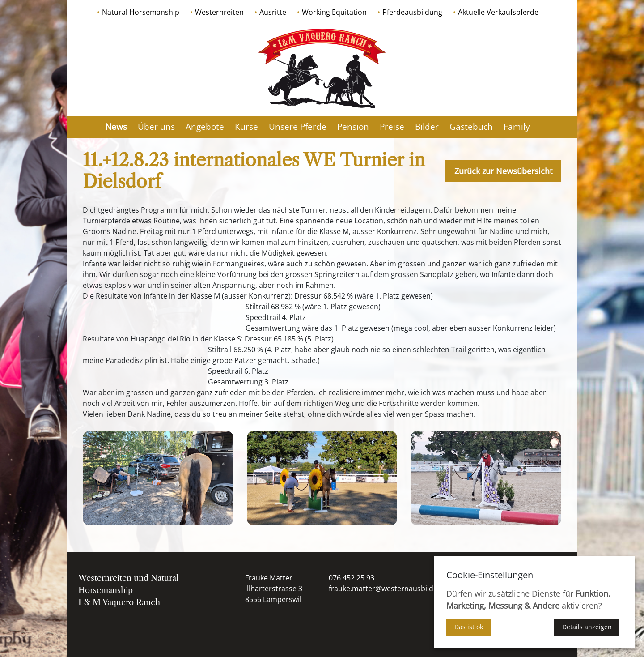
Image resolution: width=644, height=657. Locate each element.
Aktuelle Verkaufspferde (498, 12)
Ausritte (273, 12)
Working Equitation (334, 12)
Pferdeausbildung (412, 12)
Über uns (156, 127)
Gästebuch (471, 127)
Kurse (246, 127)
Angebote (205, 127)
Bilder (427, 127)
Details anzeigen (587, 627)
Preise (392, 127)
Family (517, 127)
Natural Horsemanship (141, 12)
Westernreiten (219, 12)
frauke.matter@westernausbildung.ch (392, 589)
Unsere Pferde (298, 127)
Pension (353, 127)
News (116, 127)
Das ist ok (469, 627)
